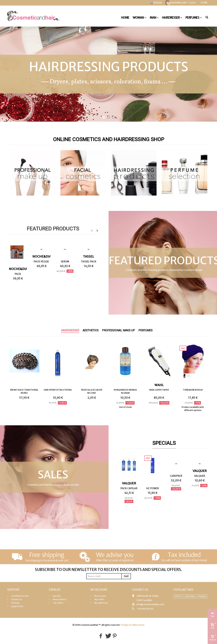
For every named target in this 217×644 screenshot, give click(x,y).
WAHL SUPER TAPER (159, 390)
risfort (178, 596)
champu (202, 596)
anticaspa (190, 596)
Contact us (16, 599)
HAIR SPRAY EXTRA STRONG (58, 390)
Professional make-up (118, 330)
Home (125, 18)
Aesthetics (91, 330)
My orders (99, 599)
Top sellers (58, 603)
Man (153, 18)
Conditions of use (20, 596)
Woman (138, 18)
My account (100, 596)
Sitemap (15, 603)
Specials (164, 443)
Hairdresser (171, 18)
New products (59, 599)
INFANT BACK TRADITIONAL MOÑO (24, 391)
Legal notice (17, 606)
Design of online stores (133, 625)
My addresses (101, 603)
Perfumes (192, 18)
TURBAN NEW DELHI (193, 390)
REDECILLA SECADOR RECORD (92, 391)
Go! (126, 576)
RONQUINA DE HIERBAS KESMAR (125, 391)
